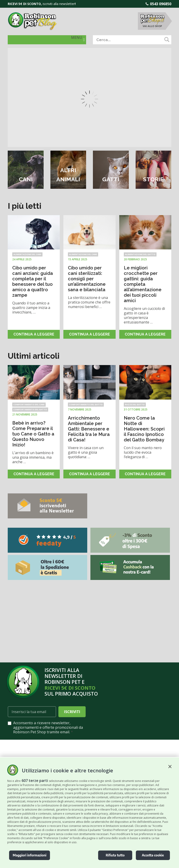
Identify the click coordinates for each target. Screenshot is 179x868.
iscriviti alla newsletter (59, 4)
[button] (170, 766)
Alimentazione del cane (27, 254)
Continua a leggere (34, 334)
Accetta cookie (153, 855)
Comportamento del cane (29, 404)
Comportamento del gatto (30, 409)
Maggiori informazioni (30, 855)
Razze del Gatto (135, 404)
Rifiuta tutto (115, 855)
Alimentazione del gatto (140, 254)
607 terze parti (35, 781)
